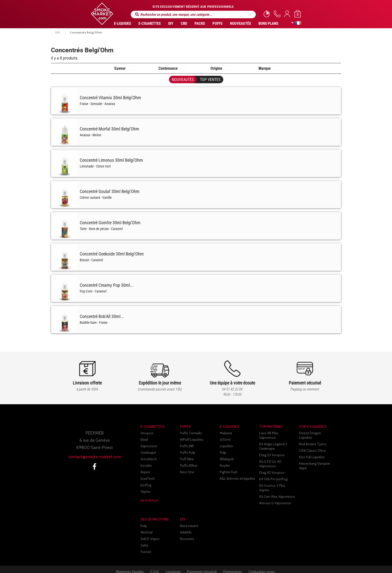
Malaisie (226, 433)
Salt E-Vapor (150, 532)
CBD (184, 23)
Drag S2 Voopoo (272, 450)
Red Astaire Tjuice (313, 439)
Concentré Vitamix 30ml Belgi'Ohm (110, 98)
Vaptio (145, 491)
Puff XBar (187, 459)
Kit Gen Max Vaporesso (277, 487)
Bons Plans (268, 23)
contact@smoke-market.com (95, 457)
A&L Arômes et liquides (237, 478)
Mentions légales (121, 565)
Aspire (145, 472)
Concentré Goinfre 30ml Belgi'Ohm (110, 223)
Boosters (187, 532)
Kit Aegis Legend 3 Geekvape (273, 442)
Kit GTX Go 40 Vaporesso (270, 459)
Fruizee (146, 545)
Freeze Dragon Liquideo (317, 433)
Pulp (223, 452)
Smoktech (149, 459)
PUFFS (217, 23)
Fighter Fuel (228, 472)
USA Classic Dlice (312, 446)
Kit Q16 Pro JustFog (273, 474)
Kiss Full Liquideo (312, 452)
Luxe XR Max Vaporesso (277, 433)
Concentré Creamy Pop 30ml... (107, 285)
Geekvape (148, 452)
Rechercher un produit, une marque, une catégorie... (137, 14)
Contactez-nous (272, 565)
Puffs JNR (187, 446)
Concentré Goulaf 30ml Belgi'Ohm (110, 191)
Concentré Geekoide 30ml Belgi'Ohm (112, 254)
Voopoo (147, 433)
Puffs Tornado (191, 433)
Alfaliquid (227, 459)
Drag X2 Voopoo (272, 468)
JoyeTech (148, 478)
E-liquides (122, 23)
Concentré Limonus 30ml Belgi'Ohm (111, 160)
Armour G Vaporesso (275, 494)
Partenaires (239, 565)
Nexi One (187, 472)
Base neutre (189, 519)
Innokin (146, 465)
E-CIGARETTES (150, 23)
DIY (171, 23)
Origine (216, 68)
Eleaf (144, 439)
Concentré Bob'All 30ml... (102, 316)
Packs (200, 23)
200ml (225, 439)
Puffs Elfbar (189, 465)
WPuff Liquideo (192, 439)
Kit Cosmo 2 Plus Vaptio (278, 481)
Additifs (186, 525)
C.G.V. (149, 565)
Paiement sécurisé (205, 565)
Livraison (172, 565)
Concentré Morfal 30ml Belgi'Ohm (109, 129)
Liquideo (226, 446)
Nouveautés (240, 23)
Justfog (146, 485)
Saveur (120, 68)
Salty (144, 538)
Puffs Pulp (188, 452)
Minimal (146, 525)
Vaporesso (149, 446)
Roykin (225, 465)
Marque (265, 68)
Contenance (168, 68)
